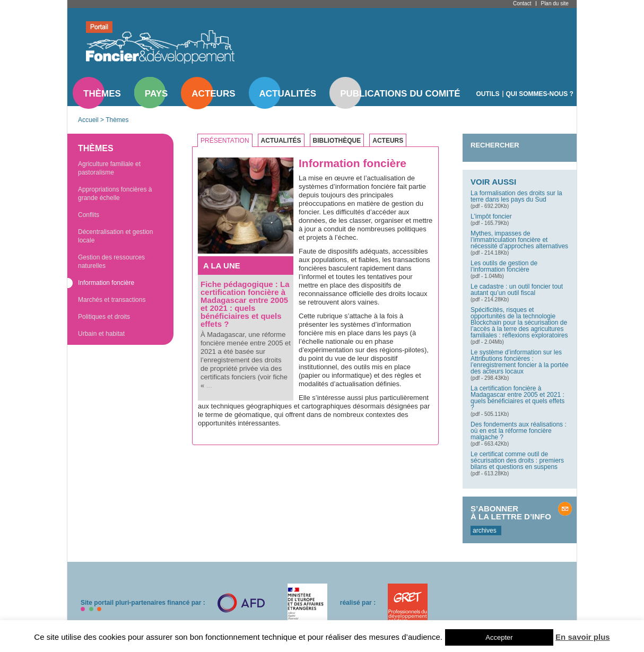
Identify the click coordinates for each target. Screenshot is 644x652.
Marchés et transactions (112, 300)
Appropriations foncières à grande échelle (115, 194)
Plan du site (554, 3)
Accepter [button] (499, 637)
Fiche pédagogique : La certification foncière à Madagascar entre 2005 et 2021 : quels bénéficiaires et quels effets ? (245, 304)
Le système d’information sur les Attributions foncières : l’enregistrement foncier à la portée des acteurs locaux (520, 362)
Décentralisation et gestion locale (115, 236)
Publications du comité (400, 94)
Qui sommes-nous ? (540, 94)
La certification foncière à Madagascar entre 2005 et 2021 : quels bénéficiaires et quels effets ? (517, 398)
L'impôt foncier (491, 216)
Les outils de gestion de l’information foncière (504, 266)
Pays (156, 94)
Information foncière (106, 283)
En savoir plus (583, 637)
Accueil (88, 120)
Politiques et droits (104, 317)
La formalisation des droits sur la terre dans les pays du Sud (516, 196)
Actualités (288, 94)
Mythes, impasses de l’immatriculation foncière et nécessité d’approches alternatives (519, 240)
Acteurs (213, 94)
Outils (488, 94)
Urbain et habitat (101, 334)
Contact (522, 3)
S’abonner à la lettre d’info (511, 512)
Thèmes (102, 94)
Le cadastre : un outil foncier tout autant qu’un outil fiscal (517, 290)
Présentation (225, 141)
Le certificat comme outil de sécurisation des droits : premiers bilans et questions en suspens (517, 460)
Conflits (89, 215)
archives (485, 531)
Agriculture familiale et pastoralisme (109, 168)
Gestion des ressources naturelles (111, 262)
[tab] (228, 141)
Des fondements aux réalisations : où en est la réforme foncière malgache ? (519, 431)
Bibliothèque (337, 141)
